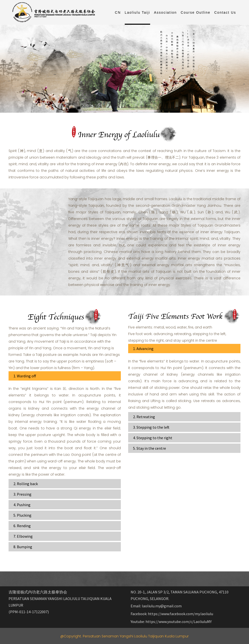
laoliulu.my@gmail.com (162, 606)
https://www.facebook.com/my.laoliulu (181, 614)
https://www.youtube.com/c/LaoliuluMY (179, 622)
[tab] (65, 376)
